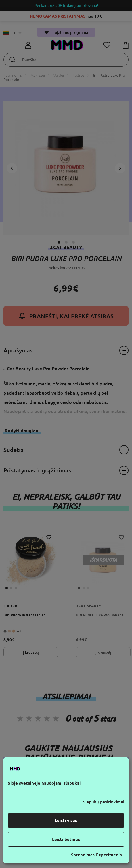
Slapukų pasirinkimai (104, 802)
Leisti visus (66, 820)
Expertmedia (109, 855)
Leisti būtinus (66, 839)
